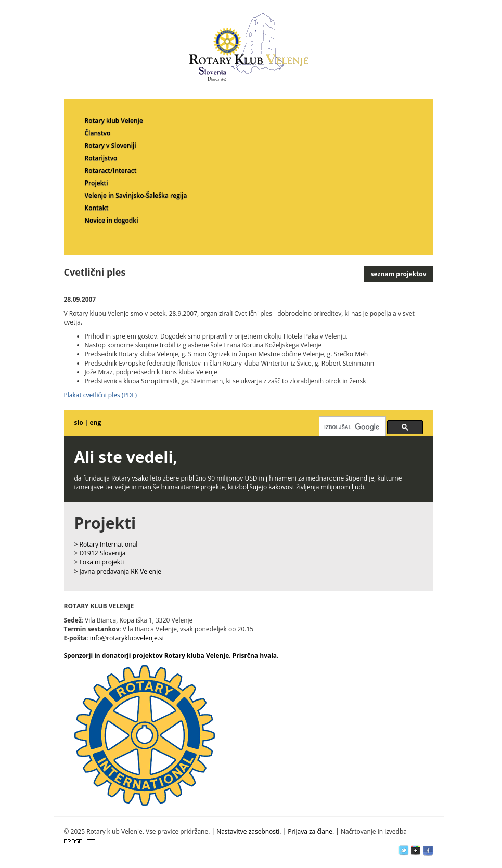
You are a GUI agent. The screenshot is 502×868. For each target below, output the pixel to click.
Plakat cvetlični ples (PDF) (101, 395)
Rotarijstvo (101, 158)
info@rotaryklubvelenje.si (127, 638)
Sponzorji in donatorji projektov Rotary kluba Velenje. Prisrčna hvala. (171, 656)
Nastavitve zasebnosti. (249, 831)
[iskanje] (351, 427)
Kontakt (97, 208)
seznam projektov (398, 274)
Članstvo (98, 133)
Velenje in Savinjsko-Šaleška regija (136, 195)
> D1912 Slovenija (100, 553)
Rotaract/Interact (111, 170)
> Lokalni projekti (99, 562)
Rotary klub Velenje (114, 120)
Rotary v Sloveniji (111, 145)
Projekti (96, 183)
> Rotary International (106, 544)
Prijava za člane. (311, 831)
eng (95, 423)
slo (79, 423)
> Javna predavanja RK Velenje (118, 571)
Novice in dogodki (112, 220)
